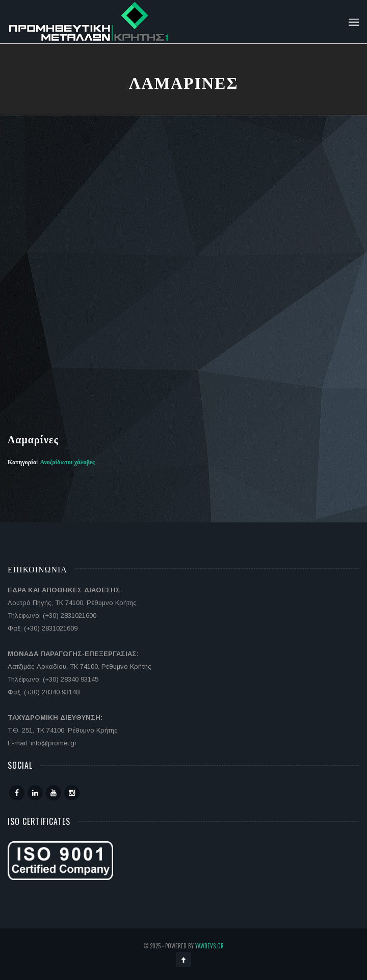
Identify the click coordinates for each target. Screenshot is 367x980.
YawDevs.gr (209, 946)
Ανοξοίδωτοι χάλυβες (68, 461)
